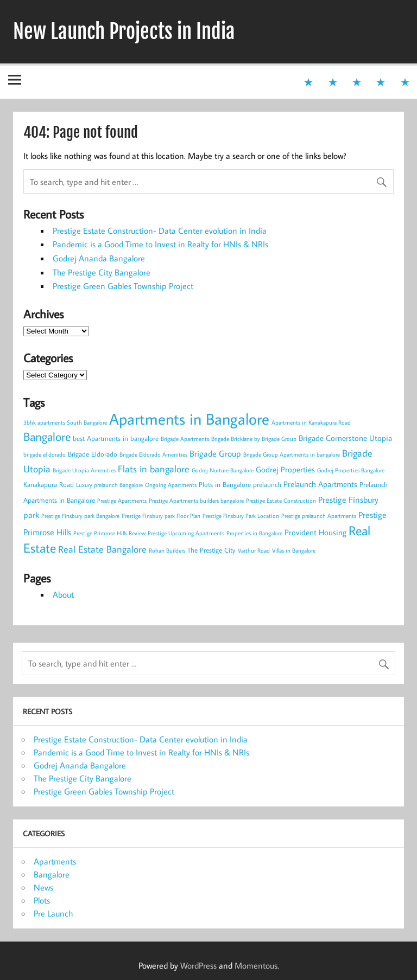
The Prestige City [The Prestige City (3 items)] (211, 550)
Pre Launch (53, 913)
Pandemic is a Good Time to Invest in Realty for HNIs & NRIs (160, 244)
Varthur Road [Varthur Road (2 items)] (254, 550)
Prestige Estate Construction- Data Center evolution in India (160, 230)
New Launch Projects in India (124, 31)
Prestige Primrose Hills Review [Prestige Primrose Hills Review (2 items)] (109, 533)
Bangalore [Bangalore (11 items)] (47, 436)
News (43, 887)
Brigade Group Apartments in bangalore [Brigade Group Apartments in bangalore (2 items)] (292, 454)
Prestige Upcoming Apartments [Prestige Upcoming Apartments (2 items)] (186, 533)
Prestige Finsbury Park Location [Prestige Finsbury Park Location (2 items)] (241, 516)
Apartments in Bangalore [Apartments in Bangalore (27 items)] (189, 419)
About (63, 594)
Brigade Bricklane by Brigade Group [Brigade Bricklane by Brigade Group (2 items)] (254, 439)
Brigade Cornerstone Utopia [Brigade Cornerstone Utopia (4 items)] (345, 438)
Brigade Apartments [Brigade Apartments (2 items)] (185, 439)
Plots (42, 900)
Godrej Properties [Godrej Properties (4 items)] (285, 469)
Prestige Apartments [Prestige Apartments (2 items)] (122, 501)
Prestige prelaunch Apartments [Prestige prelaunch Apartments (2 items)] (319, 516)
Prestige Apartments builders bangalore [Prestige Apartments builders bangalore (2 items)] (196, 501)
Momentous (256, 965)
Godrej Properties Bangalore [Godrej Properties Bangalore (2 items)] (351, 470)
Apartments (55, 861)
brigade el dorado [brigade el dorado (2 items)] (45, 454)
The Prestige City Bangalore (102, 272)
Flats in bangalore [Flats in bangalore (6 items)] (154, 469)
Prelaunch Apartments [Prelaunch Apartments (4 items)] (320, 484)
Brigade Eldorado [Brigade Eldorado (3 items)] (93, 454)
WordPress (198, 965)
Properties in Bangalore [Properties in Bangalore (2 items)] (254, 533)
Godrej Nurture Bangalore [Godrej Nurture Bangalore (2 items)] (223, 470)
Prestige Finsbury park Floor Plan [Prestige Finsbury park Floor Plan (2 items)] (161, 516)
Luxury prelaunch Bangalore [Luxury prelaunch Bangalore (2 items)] (109, 485)
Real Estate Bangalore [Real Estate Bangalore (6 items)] (102, 549)
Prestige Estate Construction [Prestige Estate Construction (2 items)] (281, 501)
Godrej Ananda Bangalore (99, 258)
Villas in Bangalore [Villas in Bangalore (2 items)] (294, 550)
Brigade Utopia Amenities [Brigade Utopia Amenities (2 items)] (84, 470)
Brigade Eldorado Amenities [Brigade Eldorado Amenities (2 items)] (153, 454)
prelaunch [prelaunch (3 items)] (267, 484)
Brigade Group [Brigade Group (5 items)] (215, 453)
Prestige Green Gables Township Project (123, 286)
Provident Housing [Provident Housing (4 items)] (315, 532)
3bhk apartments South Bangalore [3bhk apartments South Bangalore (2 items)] (65, 422)
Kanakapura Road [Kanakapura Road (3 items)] (49, 484)
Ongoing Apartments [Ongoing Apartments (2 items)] (171, 485)
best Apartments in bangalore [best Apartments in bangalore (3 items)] (116, 438)
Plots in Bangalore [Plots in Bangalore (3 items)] (225, 484)
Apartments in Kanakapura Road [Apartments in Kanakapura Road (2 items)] (311, 422)
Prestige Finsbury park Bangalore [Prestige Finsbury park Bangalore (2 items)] (80, 516)
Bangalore (52, 874)
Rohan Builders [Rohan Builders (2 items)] (167, 550)
